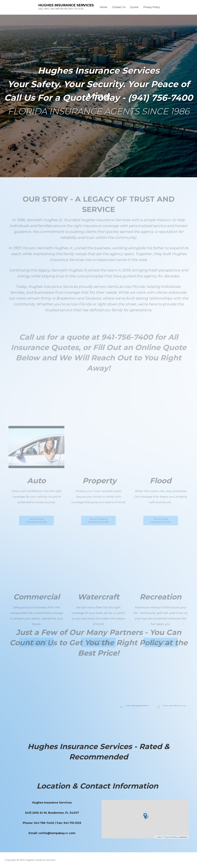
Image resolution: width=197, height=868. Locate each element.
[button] (145, 816)
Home (103, 7)
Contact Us (119, 7)
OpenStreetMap (171, 837)
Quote (134, 7)
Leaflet (159, 837)
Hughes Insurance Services (66, 5)
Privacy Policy (152, 7)
